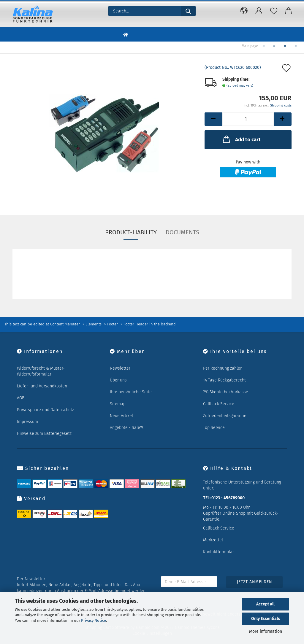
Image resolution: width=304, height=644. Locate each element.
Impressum (27, 422)
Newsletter (120, 368)
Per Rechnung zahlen (223, 368)
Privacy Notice (94, 620)
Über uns (118, 380)
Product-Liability (131, 232)
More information (266, 631)
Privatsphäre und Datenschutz (45, 410)
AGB (21, 398)
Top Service (214, 428)
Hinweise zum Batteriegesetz (44, 434)
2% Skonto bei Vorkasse (226, 392)
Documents (182, 232)
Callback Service (219, 404)
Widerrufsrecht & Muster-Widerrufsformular (41, 371)
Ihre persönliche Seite (131, 392)
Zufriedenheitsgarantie (225, 416)
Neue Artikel (121, 416)
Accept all (265, 604)
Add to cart (241, 139)
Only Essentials (266, 619)
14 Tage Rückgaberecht (224, 380)
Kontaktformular (218, 552)
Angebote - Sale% (127, 428)
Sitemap (118, 404)
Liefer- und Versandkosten (42, 386)
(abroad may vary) (240, 86)
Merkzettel (213, 540)
